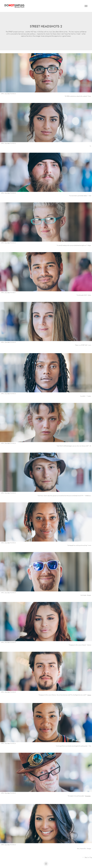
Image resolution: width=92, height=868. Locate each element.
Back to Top (87, 857)
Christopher (88, 796)
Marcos (89, 695)
